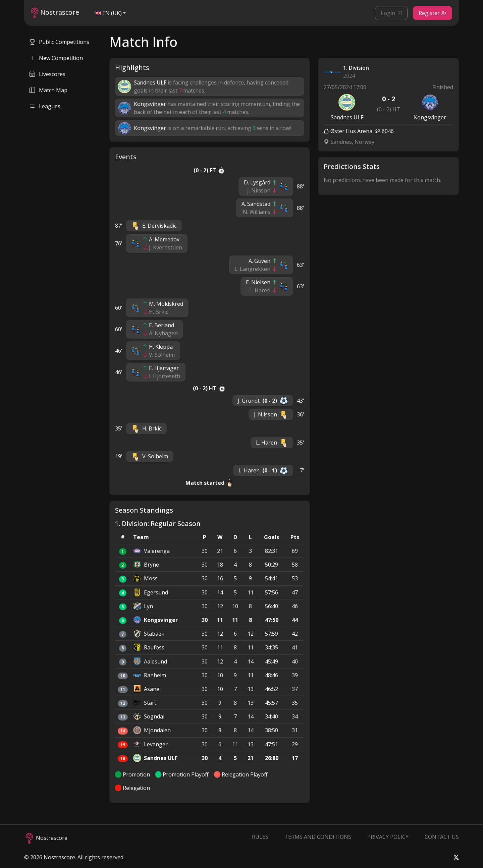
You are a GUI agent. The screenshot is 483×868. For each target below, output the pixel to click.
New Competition (56, 58)
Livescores (47, 74)
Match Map (48, 90)
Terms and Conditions (318, 837)
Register (433, 13)
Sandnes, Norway (349, 142)
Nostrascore (55, 13)
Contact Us (442, 837)
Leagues (45, 106)
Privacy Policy (388, 837)
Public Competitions (59, 42)
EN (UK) (109, 13)
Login (391, 13)
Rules (260, 837)
